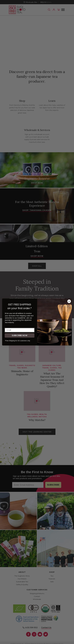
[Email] (20, 330)
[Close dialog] (69, 301)
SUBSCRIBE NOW (20, 335)
